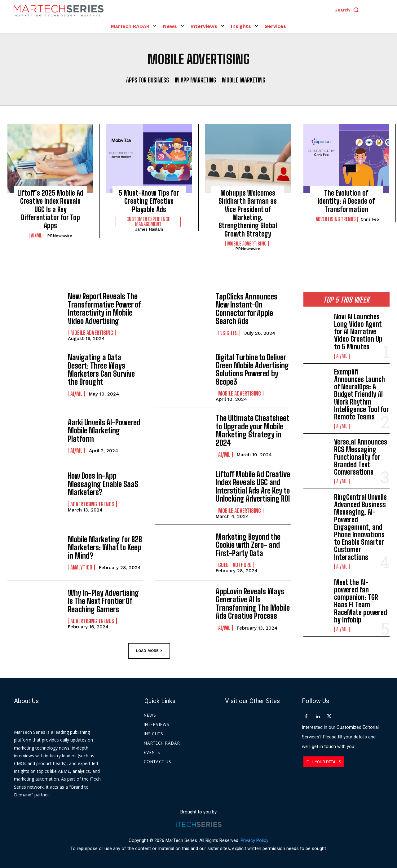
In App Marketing (195, 80)
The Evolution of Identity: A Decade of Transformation (346, 201)
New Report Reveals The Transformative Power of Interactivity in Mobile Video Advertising (104, 308)
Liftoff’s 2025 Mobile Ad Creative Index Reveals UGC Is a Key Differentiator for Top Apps (50, 209)
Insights (228, 333)
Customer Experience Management (148, 222)
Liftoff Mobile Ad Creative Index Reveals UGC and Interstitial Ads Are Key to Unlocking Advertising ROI (253, 486)
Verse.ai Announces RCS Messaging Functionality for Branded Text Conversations (361, 457)
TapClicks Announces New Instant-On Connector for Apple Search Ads (247, 309)
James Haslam (149, 229)
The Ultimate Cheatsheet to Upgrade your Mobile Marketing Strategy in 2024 (252, 430)
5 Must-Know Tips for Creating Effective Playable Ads (149, 201)
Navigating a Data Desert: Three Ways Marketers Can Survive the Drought (101, 370)
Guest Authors (235, 565)
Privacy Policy (254, 840)
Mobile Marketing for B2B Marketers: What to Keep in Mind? (105, 547)
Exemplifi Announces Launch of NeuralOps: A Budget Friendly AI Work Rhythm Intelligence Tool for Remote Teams (362, 394)
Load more (149, 651)
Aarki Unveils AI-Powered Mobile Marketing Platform (104, 430)
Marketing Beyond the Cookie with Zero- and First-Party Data (248, 545)
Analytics (81, 567)
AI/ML (37, 236)
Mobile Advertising (247, 244)
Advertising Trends (336, 219)
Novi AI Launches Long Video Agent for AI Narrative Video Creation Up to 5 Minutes (358, 332)
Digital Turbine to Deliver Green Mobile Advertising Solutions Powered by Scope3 (252, 369)
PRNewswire (60, 236)
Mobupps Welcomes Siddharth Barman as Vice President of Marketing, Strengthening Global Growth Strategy (248, 213)
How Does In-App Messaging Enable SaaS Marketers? (103, 484)
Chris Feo (370, 219)
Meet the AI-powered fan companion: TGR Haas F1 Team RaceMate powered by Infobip (361, 601)
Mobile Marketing (244, 80)
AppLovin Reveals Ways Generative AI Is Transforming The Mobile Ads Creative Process (253, 603)
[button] (348, 10)
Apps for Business (148, 80)
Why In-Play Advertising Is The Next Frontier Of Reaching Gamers (103, 601)
